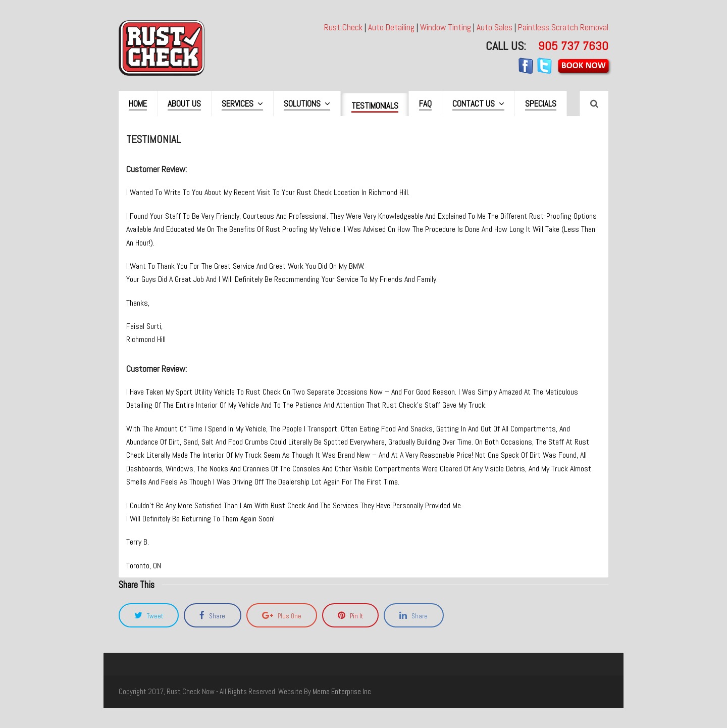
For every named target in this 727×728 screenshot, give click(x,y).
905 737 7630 (573, 46)
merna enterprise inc (342, 692)
